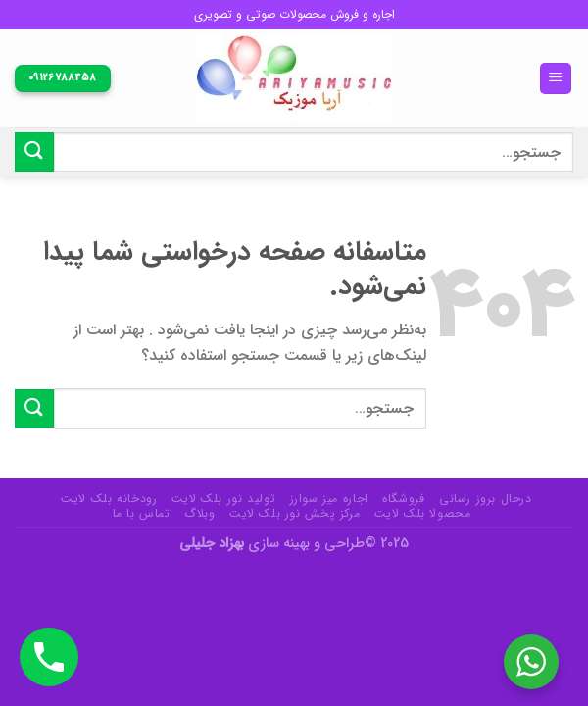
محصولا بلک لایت (423, 513)
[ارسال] (34, 151)
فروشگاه (403, 499)
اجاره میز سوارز (329, 499)
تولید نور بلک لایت (223, 499)
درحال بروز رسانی (486, 499)
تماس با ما (142, 513)
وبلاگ (199, 513)
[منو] (556, 79)
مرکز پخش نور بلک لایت (294, 513)
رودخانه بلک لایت (109, 499)
